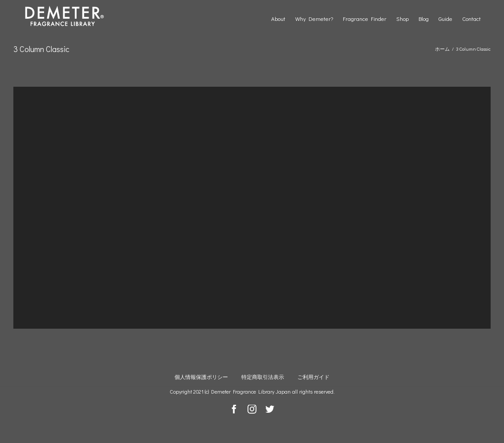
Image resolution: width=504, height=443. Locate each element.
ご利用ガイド (313, 377)
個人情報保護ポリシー (201, 377)
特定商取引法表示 (263, 377)
